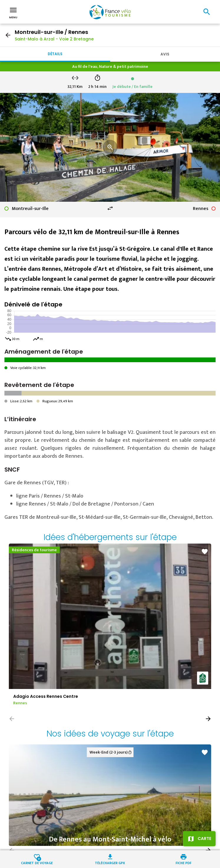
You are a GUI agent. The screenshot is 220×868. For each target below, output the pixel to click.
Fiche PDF (183, 863)
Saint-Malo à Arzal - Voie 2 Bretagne (54, 39)
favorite (205, 552)
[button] (208, 719)
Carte (204, 839)
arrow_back (8, 35)
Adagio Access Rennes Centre (46, 696)
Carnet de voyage (37, 863)
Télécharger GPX (110, 863)
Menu (13, 12)
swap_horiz (110, 208)
